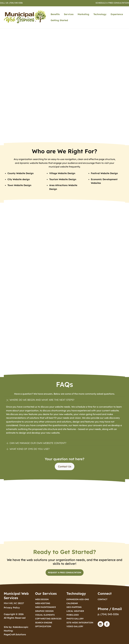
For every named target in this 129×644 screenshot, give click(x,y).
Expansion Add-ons (78, 599)
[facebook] (107, 624)
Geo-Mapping (74, 607)
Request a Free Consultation (65, 572)
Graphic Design (44, 611)
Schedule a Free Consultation (112, 3)
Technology (100, 14)
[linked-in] (100, 624)
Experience (117, 14)
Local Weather (75, 611)
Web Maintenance (46, 607)
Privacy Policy (12, 608)
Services (69, 14)
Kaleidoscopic (21, 627)
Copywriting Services (48, 619)
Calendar (72, 603)
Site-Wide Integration (80, 623)
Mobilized (73, 615)
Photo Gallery (75, 619)
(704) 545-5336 (16, 3)
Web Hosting (43, 603)
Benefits (55, 14)
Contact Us (65, 466)
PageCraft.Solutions (15, 634)
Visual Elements (45, 615)
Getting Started (59, 20)
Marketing (83, 14)
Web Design (42, 599)
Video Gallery (75, 626)
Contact (103, 599)
